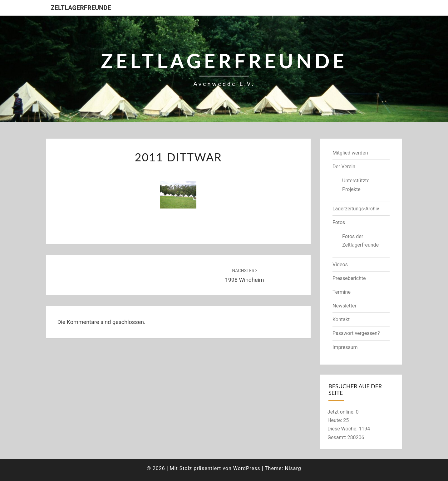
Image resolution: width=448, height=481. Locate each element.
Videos (340, 265)
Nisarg (293, 468)
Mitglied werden (350, 153)
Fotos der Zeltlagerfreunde (360, 241)
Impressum (345, 347)
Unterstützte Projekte (356, 185)
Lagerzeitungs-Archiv (356, 209)
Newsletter (345, 306)
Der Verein (344, 167)
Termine (342, 292)
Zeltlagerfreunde (81, 8)
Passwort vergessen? (356, 333)
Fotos (339, 222)
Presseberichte (349, 278)
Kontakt (341, 319)
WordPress (247, 468)
